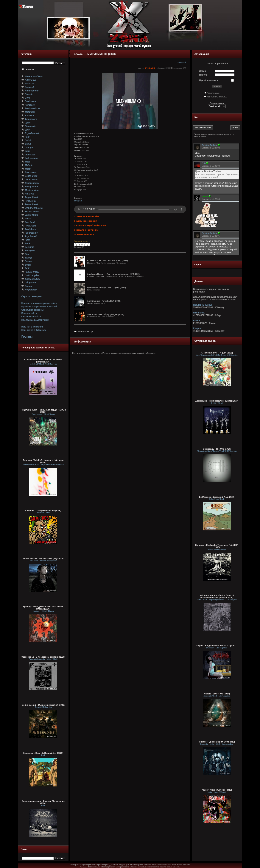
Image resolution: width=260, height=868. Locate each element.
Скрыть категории (31, 296)
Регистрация (213, 93)
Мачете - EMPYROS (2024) (217, 694)
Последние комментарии (35, 320)
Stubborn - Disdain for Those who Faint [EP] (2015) (217, 546)
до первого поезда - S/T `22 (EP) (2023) (107, 287)
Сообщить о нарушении (86, 230)
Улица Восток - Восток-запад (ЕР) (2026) (43, 558)
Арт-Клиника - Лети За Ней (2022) (104, 301)
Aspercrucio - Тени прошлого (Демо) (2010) (217, 401)
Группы (27, 337)
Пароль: (204, 75)
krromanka (150, 68)
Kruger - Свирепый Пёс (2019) (217, 790)
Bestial (197, 321)
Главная (29, 70)
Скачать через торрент (86, 221)
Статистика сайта (31, 317)
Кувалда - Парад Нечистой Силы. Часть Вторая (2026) (43, 608)
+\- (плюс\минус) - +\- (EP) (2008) (217, 353)
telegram (78, 201)
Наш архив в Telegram (33, 330)
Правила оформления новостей (39, 307)
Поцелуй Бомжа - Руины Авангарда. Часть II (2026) (43, 411)
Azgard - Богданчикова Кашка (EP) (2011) (217, 646)
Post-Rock (182, 62)
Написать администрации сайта (39, 303)
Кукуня (197, 328)
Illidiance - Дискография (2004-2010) (217, 742)
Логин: (203, 71)
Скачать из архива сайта (87, 216)
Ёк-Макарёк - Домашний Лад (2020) (217, 497)
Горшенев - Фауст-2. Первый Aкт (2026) (43, 753)
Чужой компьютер (209, 80)
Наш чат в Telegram (32, 327)
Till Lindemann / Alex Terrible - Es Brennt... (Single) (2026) (43, 361)
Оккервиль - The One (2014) (217, 449)
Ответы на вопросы (32, 310)
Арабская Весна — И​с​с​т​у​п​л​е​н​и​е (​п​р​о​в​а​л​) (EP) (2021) (114, 274)
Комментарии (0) (84, 332)
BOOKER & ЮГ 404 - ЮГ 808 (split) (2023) (108, 261)
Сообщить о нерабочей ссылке (90, 225)
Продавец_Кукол (203, 305)
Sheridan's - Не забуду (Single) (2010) (106, 314)
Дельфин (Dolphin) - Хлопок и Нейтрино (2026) (43, 461)
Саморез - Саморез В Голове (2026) (43, 510)
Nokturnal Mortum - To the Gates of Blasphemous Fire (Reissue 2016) (217, 596)
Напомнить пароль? (217, 97)
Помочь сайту (29, 313)
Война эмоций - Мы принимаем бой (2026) (43, 705)
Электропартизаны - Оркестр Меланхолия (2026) (43, 802)
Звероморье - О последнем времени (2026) (43, 657)
